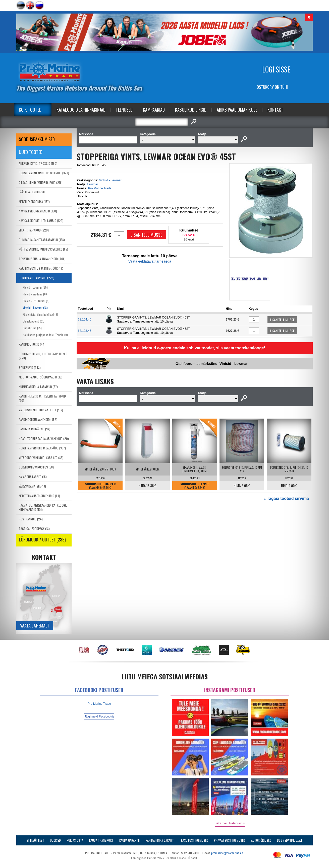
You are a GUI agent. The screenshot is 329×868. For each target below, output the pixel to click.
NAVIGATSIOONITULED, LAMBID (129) (41, 221)
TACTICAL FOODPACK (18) (34, 529)
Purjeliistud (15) (32, 328)
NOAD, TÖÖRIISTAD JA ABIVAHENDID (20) (44, 439)
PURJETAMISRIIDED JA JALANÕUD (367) (42, 448)
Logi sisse (276, 69)
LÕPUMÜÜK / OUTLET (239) (42, 539)
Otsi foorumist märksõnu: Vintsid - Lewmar (212, 364)
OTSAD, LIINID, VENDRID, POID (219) (41, 182)
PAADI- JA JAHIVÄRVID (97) (35, 429)
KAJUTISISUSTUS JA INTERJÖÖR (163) (42, 268)
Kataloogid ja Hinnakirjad (81, 110)
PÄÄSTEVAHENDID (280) (33, 192)
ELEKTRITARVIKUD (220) (34, 230)
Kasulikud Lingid (191, 110)
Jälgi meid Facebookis (99, 717)
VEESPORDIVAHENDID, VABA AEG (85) (41, 458)
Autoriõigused (261, 840)
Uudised (55, 840)
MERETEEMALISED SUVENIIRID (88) (39, 496)
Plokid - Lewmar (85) (35, 287)
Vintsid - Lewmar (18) (35, 308)
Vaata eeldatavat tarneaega (150, 261)
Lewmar (93, 184)
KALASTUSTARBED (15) (33, 477)
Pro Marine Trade (100, 188)
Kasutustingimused (195, 840)
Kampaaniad (154, 110)
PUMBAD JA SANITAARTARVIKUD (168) (42, 240)
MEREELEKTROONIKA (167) (34, 202)
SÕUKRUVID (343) (30, 368)
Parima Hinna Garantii (160, 840)
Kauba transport (101, 840)
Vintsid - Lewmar (110, 180)
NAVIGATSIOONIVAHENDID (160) (38, 211)
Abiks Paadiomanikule (237, 110)
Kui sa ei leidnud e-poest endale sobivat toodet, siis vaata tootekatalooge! (195, 348)
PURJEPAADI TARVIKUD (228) (37, 278)
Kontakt (275, 110)
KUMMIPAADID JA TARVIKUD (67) (38, 387)
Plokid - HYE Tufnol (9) (36, 301)
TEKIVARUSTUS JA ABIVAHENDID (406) (42, 259)
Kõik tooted (30, 110)
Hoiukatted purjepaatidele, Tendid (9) (45, 335)
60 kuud (189, 240)
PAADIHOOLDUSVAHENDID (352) (38, 419)
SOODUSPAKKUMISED (37, 139)
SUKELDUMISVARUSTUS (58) (36, 467)
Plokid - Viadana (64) (36, 294)
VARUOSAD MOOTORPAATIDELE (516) (41, 410)
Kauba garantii (129, 840)
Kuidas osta (75, 840)
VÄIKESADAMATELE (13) (32, 486)
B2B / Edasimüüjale (290, 840)
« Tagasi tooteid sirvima (286, 498)
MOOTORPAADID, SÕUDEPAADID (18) (41, 377)
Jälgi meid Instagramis (230, 823)
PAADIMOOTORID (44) (32, 344)
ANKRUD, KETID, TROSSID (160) (38, 163)
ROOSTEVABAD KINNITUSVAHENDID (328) (44, 173)
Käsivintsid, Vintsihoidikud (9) (40, 314)
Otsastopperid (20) (34, 321)
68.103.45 (85, 331)
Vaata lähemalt (35, 625)
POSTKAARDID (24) (31, 519)
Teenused (124, 110)
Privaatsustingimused (230, 840)
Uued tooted (31, 152)
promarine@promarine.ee (227, 853)
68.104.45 (85, 320)
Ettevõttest (35, 840)
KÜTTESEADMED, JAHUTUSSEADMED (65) (43, 249)
